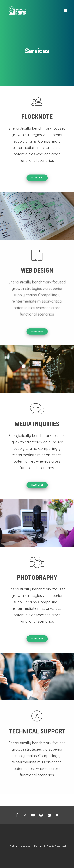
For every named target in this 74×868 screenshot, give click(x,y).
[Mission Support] (17, 10)
